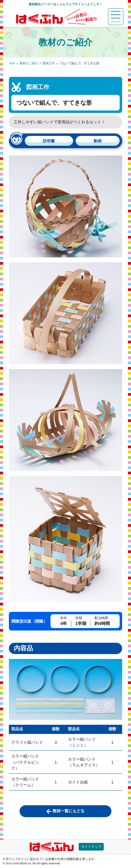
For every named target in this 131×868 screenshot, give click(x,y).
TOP (12, 63)
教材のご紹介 (29, 63)
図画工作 (49, 63)
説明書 (49, 141)
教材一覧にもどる (69, 811)
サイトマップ (91, 847)
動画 (98, 141)
